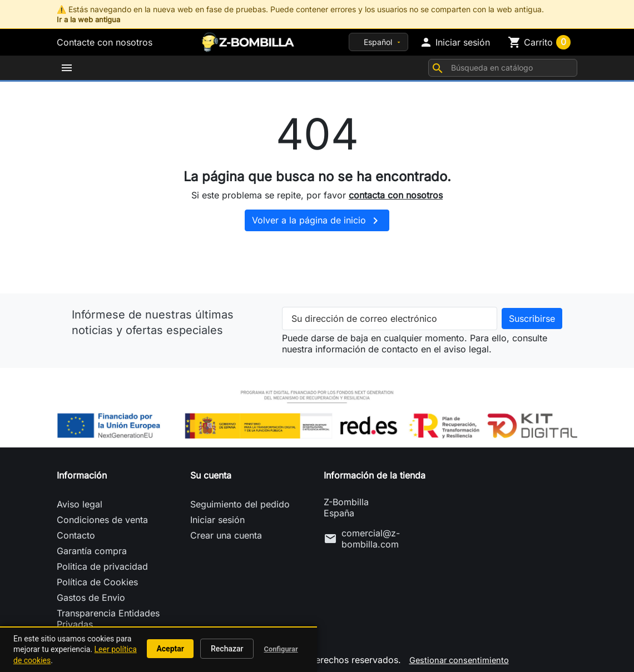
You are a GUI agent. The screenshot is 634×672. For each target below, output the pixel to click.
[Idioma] (378, 42)
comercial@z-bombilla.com (371, 534)
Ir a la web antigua (90, 19)
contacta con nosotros (396, 190)
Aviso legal (80, 500)
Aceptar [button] (170, 649)
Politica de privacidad (102, 562)
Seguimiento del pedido (240, 500)
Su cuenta (211, 471)
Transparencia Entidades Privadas (108, 614)
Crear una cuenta (226, 531)
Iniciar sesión (217, 515)
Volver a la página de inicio (317, 216)
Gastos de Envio (91, 593)
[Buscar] (503, 66)
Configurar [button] (281, 649)
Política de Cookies (97, 578)
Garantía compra (92, 546)
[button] (455, 42)
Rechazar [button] (227, 649)
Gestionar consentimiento (459, 655)
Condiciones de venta (102, 515)
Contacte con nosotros (105, 42)
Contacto (76, 531)
